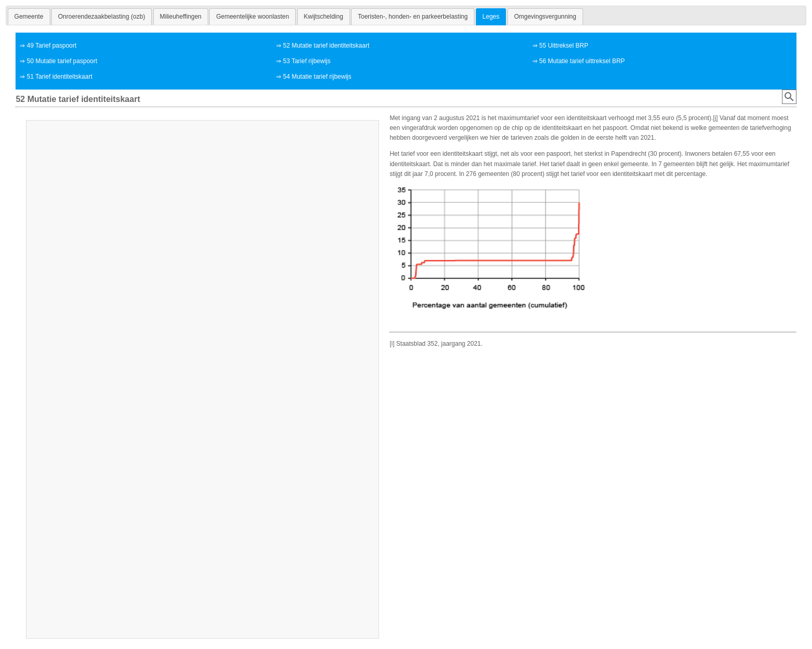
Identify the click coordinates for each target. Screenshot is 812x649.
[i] (715, 118)
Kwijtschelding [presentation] (324, 17)
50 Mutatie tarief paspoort (62, 61)
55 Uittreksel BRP (564, 46)
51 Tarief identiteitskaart (60, 77)
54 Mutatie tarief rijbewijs (317, 77)
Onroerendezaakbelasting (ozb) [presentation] (102, 17)
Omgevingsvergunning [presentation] (545, 17)
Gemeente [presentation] (29, 17)
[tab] (29, 17)
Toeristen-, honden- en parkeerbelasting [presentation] (413, 17)
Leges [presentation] (491, 17)
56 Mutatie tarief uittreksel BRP (582, 61)
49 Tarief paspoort (52, 46)
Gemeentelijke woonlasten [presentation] (252, 17)
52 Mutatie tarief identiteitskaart (326, 46)
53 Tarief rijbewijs (307, 61)
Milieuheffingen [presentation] (181, 17)
